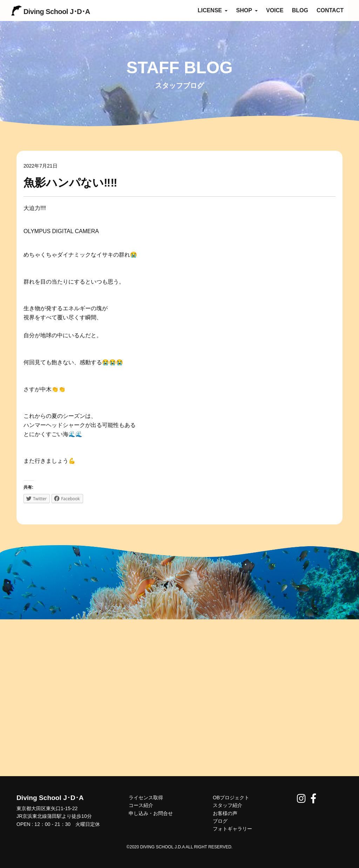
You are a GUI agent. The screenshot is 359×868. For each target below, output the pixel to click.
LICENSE (213, 10)
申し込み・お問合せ (151, 813)
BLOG (300, 10)
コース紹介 (141, 805)
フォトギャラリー (232, 829)
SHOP (247, 10)
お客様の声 (225, 813)
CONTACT (330, 10)
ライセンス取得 (146, 798)
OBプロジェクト (231, 798)
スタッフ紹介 (228, 805)
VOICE (275, 10)
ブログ (220, 821)
